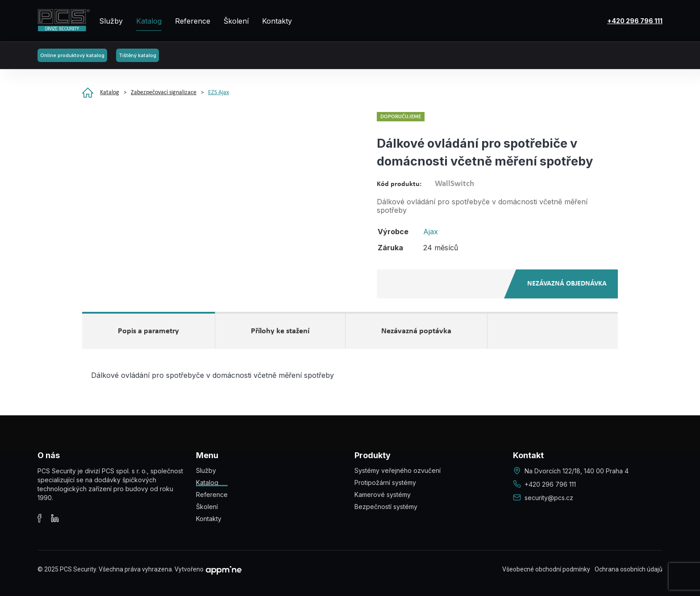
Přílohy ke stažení (280, 331)
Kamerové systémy (383, 495)
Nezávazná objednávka (567, 284)
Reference (193, 21)
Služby (111, 21)
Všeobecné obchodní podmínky (546, 569)
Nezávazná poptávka (416, 331)
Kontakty (277, 21)
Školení (236, 21)
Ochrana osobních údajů (629, 569)
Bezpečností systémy (386, 507)
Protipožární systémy (385, 482)
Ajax (431, 232)
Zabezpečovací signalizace (164, 93)
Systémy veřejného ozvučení (398, 470)
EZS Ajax (219, 93)
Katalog (149, 21)
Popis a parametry (148, 331)
